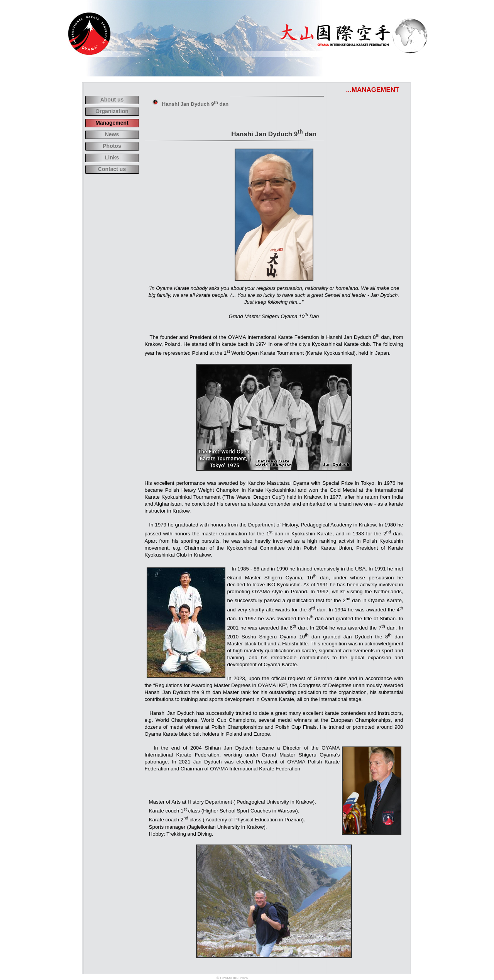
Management (112, 123)
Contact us (112, 169)
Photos (112, 146)
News (112, 134)
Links (112, 157)
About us (112, 100)
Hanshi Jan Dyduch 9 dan (195, 104)
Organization (112, 111)
